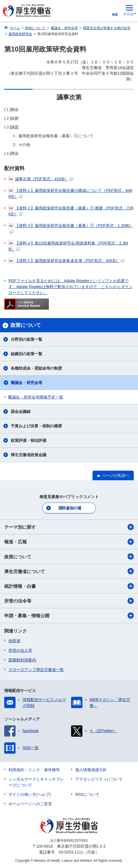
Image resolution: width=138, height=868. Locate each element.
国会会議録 (21, 412)
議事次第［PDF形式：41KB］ (41, 179)
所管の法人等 (20, 650)
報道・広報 (69, 542)
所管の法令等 (69, 601)
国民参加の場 (70, 508)
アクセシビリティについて (99, 779)
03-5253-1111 (71, 852)
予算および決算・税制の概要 (36, 426)
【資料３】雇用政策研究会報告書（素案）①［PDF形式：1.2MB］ (71, 228)
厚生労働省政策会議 (29, 455)
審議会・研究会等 (27, 383)
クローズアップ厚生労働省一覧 (36, 670)
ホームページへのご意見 (30, 804)
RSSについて (87, 794)
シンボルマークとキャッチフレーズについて (36, 782)
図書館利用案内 (22, 660)
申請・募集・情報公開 (69, 616)
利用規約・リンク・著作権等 (34, 770)
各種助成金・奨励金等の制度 (36, 368)
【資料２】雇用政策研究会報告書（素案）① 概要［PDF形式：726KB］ (71, 211)
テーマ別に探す (69, 527)
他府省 (14, 641)
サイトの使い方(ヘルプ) (29, 794)
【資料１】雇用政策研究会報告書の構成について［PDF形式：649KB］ (70, 193)
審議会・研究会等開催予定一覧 (36, 397)
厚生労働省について (69, 571)
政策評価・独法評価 (29, 440)
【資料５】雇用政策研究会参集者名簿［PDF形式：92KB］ (66, 261)
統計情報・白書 (69, 586)
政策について (69, 556)
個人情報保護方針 (91, 770)
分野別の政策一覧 (27, 339)
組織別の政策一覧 (27, 354)
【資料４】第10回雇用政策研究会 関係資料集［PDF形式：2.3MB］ (68, 246)
